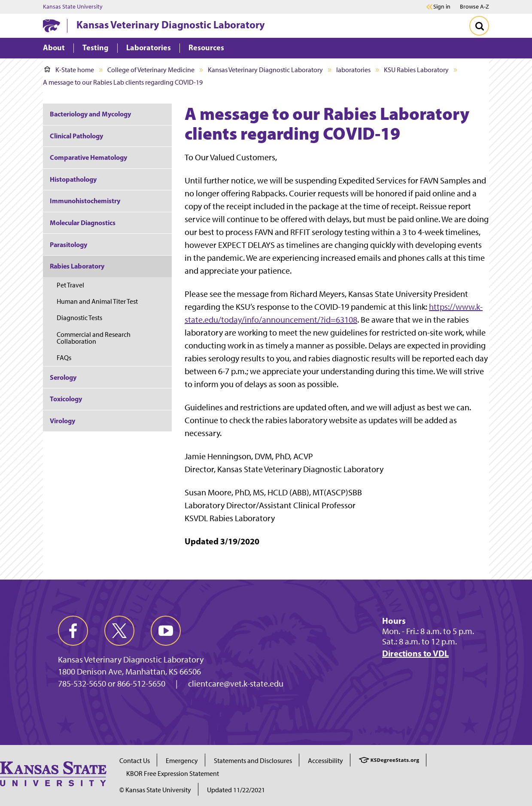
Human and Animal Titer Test (98, 301)
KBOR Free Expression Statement (173, 774)
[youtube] (166, 631)
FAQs (64, 358)
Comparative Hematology (88, 157)
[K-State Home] (52, 26)
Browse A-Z (474, 7)
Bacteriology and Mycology (90, 114)
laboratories (353, 70)
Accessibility (325, 761)
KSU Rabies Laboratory (416, 70)
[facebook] (73, 631)
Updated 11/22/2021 (236, 790)
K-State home (69, 70)
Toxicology (66, 399)
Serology (63, 377)
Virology (62, 421)
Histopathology (73, 179)
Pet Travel (70, 285)
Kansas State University (73, 7)
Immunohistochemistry (85, 201)
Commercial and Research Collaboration (94, 338)
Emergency (182, 761)
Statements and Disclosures (253, 761)
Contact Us (135, 761)
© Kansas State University (155, 790)
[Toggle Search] (479, 26)
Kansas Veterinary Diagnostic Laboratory (171, 24)
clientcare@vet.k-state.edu (236, 684)
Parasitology (68, 244)
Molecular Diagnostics (83, 223)
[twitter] (119, 631)
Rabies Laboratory (77, 266)
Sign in (442, 7)
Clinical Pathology (76, 136)
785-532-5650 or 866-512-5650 (112, 684)
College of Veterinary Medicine (151, 70)
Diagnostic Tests (79, 318)
